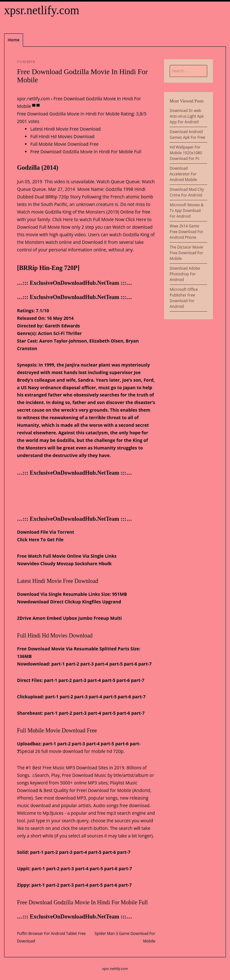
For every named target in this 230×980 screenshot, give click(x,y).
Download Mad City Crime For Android (187, 192)
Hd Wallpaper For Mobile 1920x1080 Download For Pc (186, 153)
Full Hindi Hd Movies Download (62, 136)
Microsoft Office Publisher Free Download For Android (184, 298)
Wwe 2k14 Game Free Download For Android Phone (186, 232)
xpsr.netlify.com (42, 10)
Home (14, 40)
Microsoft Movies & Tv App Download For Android (187, 211)
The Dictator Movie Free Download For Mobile (186, 253)
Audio (99, 805)
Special (27, 751)
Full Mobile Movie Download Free (64, 144)
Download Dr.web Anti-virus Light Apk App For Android (187, 116)
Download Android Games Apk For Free (187, 135)
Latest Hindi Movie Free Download (66, 129)
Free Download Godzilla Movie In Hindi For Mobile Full (86, 152)
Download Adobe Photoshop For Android (185, 274)
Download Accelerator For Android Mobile (183, 174)
